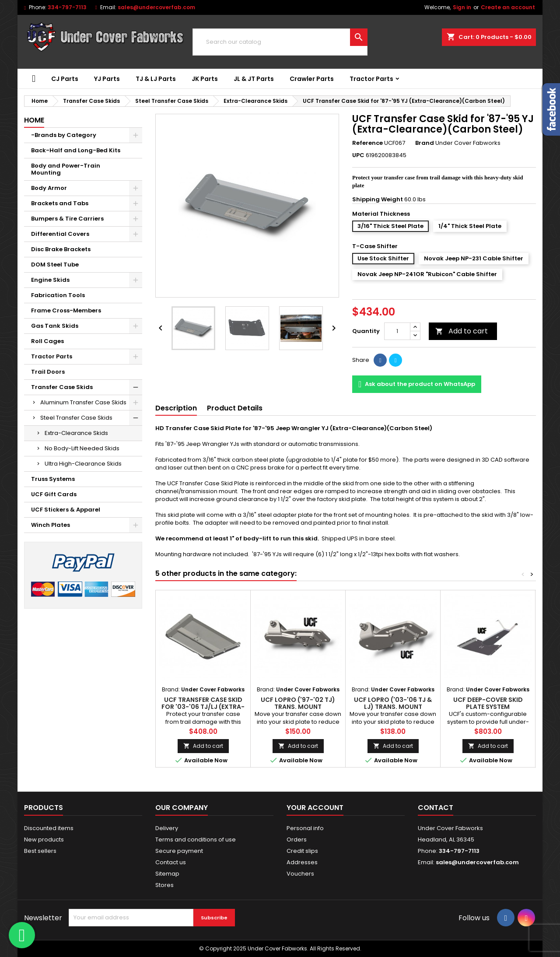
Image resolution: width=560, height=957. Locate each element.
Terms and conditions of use (196, 840)
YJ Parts (107, 79)
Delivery (167, 828)
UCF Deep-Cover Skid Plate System (488, 703)
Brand (425, 143)
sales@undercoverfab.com (156, 7)
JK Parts (205, 79)
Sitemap (167, 874)
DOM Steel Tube (55, 265)
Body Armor (49, 188)
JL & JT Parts (254, 79)
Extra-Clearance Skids (76, 433)
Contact (436, 808)
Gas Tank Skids (55, 326)
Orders (297, 840)
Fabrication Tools (58, 295)
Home (34, 120)
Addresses (302, 862)
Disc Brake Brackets (61, 249)
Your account (315, 808)
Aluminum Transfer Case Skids (83, 402)
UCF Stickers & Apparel (66, 510)
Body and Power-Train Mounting (66, 169)
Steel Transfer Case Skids (76, 418)
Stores (164, 885)
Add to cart (462, 331)
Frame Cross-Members (66, 310)
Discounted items (49, 828)
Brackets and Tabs (60, 203)
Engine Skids (50, 280)
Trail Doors (48, 372)
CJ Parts (65, 79)
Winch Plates (51, 525)
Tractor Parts (371, 79)
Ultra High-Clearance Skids (83, 464)
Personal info (305, 828)
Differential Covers (60, 234)
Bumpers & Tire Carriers (67, 219)
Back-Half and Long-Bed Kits (76, 150)
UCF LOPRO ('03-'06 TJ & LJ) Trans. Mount (393, 703)
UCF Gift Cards (54, 494)
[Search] (280, 42)
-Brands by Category (64, 135)
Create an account (508, 7)
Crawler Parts (312, 79)
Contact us (171, 862)
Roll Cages (47, 341)
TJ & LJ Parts (156, 79)
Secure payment (179, 851)
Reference (367, 143)
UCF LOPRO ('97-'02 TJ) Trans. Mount (298, 703)
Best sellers (40, 851)
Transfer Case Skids (62, 387)
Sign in (462, 7)
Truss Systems (53, 479)
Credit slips (302, 851)
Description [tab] (176, 408)
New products (44, 840)
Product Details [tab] (235, 408)
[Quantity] (397, 331)
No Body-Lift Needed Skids (82, 448)
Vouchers (300, 874)
